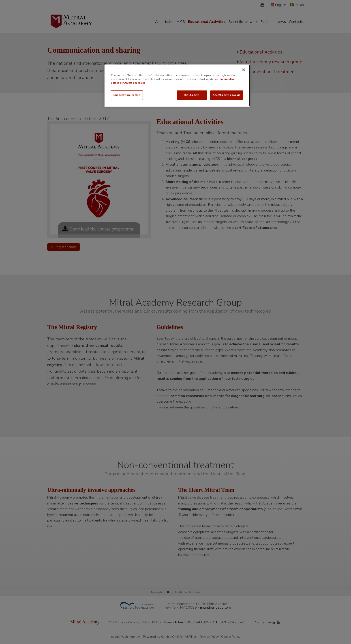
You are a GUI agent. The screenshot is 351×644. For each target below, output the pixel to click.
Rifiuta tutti (192, 95)
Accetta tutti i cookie (227, 95)
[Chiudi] (244, 70)
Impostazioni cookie (127, 95)
